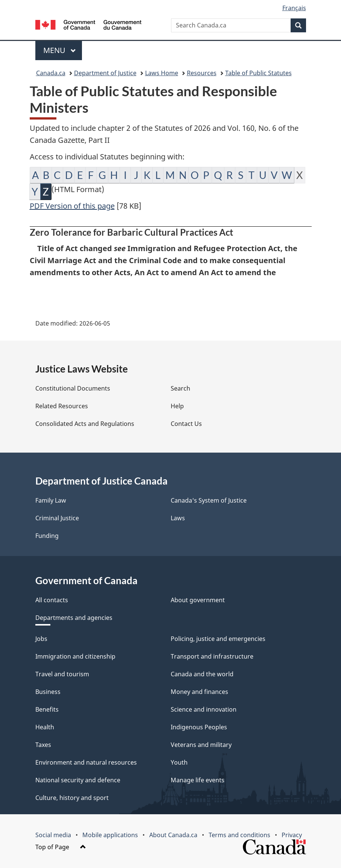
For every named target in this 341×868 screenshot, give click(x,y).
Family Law (51, 500)
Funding (47, 536)
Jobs (41, 639)
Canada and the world (202, 674)
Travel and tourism (62, 674)
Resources (202, 73)
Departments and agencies (74, 618)
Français (294, 8)
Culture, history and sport (72, 798)
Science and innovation (204, 709)
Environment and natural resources (86, 762)
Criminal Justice (57, 518)
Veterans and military (201, 745)
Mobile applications (110, 835)
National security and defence (78, 780)
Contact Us (186, 424)
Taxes (43, 745)
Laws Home (162, 73)
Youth (179, 762)
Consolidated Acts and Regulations (85, 424)
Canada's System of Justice (209, 500)
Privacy (292, 835)
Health (45, 727)
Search (180, 388)
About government (198, 600)
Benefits (47, 709)
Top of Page (61, 847)
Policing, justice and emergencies (218, 639)
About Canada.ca (173, 835)
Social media (53, 835)
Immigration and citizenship (75, 656)
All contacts (52, 600)
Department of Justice (105, 73)
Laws (178, 518)
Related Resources (62, 406)
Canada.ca (51, 73)
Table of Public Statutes (258, 73)
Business (48, 692)
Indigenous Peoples (199, 727)
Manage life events (198, 780)
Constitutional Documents (73, 388)
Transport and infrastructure (212, 656)
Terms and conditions (239, 835)
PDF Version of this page (72, 206)
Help (177, 406)
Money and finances (199, 692)
